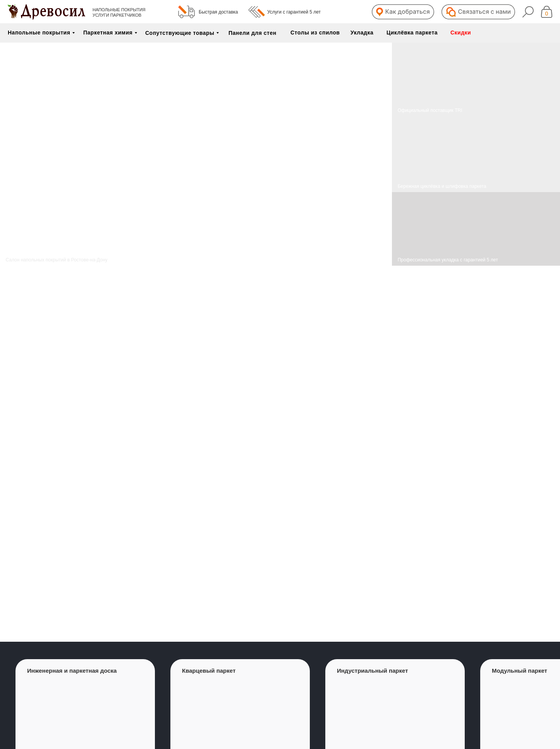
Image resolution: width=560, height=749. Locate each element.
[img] (476, 154)
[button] (403, 12)
